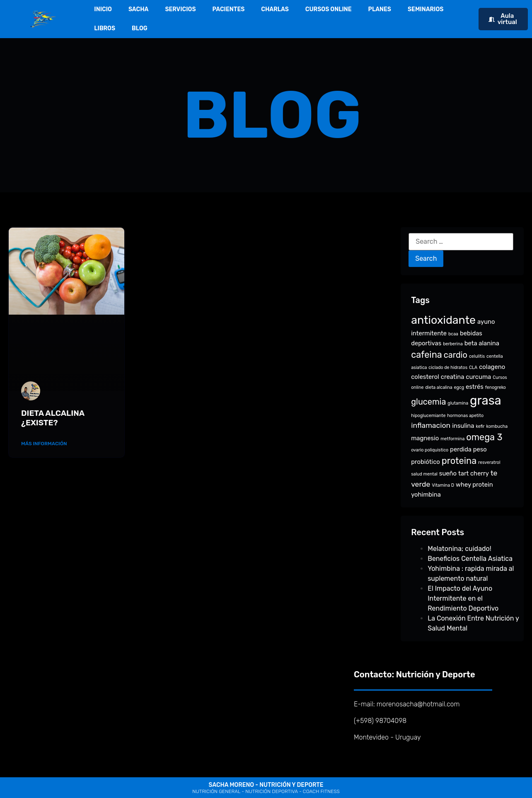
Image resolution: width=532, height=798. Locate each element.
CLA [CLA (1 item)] (473, 367)
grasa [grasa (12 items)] (486, 400)
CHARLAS (275, 9)
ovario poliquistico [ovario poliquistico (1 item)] (430, 450)
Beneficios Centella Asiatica (470, 559)
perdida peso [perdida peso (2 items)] (468, 449)
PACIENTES (229, 9)
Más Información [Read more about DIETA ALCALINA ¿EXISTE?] (44, 444)
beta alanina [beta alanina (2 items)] (482, 343)
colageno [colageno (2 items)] (492, 367)
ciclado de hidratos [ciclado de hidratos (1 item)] (448, 367)
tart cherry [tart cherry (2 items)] (474, 473)
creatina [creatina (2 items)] (453, 377)
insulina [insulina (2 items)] (463, 426)
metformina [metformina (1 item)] (452, 439)
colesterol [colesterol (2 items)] (425, 377)
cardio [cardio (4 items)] (456, 355)
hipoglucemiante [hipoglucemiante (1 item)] (428, 416)
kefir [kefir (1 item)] (480, 426)
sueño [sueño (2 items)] (448, 473)
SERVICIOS (180, 9)
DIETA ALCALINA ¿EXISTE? (53, 418)
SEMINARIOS (426, 9)
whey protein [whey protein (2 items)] (474, 485)
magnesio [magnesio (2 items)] (425, 438)
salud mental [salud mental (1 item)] (424, 474)
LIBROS (105, 28)
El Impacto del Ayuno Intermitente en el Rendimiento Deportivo (463, 598)
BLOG (140, 28)
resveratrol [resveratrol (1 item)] (489, 462)
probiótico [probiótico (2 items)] (426, 462)
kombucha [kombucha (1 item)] (497, 426)
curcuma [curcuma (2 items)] (478, 377)
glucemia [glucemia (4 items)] (428, 402)
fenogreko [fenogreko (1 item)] (496, 387)
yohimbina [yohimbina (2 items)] (426, 495)
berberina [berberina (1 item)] (453, 344)
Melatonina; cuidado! (459, 549)
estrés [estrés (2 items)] (475, 387)
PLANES (380, 9)
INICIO (103, 9)
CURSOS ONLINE (329, 9)
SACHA (139, 9)
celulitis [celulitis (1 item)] (477, 356)
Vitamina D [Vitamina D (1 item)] (443, 485)
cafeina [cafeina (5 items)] (427, 355)
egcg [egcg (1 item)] (459, 387)
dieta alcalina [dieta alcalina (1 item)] (439, 387)
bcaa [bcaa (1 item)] (453, 334)
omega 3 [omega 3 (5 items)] (484, 437)
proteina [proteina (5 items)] (459, 461)
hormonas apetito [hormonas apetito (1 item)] (465, 416)
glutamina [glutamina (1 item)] (458, 403)
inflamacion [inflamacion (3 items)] (431, 425)
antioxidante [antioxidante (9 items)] (443, 320)
